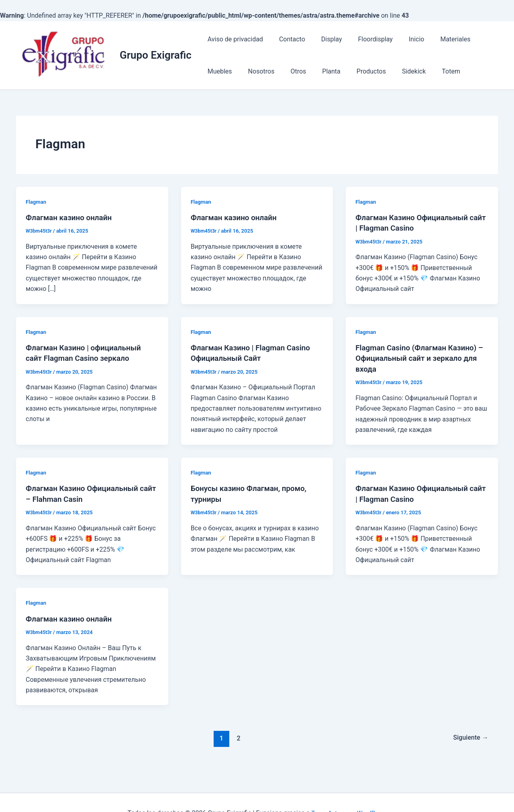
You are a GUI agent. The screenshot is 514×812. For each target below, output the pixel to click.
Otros (253, 71)
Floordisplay (364, 39)
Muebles (478, 39)
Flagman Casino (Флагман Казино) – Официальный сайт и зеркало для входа (420, 358)
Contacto (287, 39)
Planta (282, 71)
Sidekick (359, 71)
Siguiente (469, 737)
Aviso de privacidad (234, 39)
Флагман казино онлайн (71, 217)
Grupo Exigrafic (156, 55)
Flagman (37, 202)
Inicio (402, 39)
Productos (319, 71)
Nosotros (219, 71)
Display (324, 39)
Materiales (438, 39)
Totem (393, 71)
